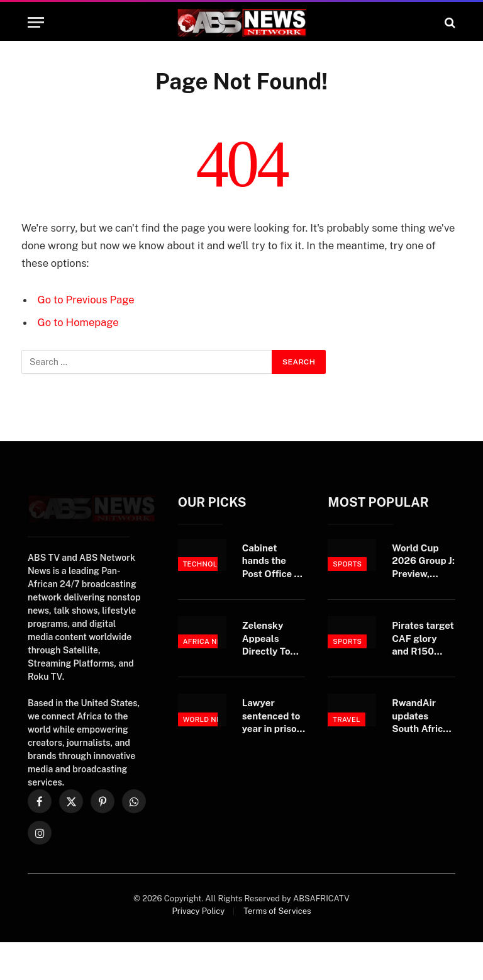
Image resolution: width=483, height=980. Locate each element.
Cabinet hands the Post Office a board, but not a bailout (274, 561)
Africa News (208, 641)
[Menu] (36, 22)
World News (208, 719)
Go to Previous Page (86, 300)
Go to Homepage (78, 322)
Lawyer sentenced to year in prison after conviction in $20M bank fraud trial (272, 716)
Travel (347, 719)
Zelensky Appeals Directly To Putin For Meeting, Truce (266, 639)
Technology (208, 564)
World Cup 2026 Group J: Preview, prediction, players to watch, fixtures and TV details (423, 561)
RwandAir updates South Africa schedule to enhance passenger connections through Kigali (420, 716)
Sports (347, 564)
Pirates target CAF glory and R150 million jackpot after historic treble (423, 639)
